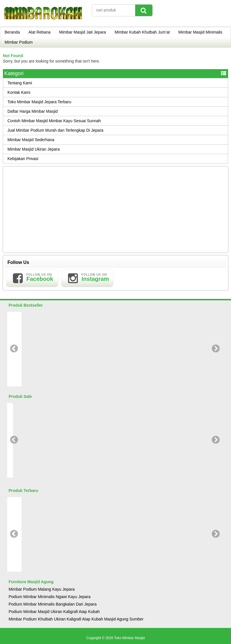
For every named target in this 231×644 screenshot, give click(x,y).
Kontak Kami (19, 92)
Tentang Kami (20, 83)
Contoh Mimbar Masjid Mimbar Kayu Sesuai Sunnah (54, 121)
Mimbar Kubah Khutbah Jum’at (142, 32)
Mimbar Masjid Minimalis (200, 32)
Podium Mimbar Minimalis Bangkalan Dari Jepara (53, 604)
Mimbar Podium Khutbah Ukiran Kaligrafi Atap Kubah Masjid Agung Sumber (76, 619)
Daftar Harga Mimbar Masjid (33, 111)
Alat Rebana (39, 32)
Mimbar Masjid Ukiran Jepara (34, 149)
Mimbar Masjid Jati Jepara (82, 32)
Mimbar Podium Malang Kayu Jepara (42, 589)
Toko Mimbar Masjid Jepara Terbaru (39, 102)
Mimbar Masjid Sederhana (31, 140)
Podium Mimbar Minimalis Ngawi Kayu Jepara (50, 597)
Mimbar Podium (19, 42)
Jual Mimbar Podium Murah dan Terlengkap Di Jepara (55, 130)
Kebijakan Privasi (23, 159)
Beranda (12, 32)
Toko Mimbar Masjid (129, 638)
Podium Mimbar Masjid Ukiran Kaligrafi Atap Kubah (54, 612)
